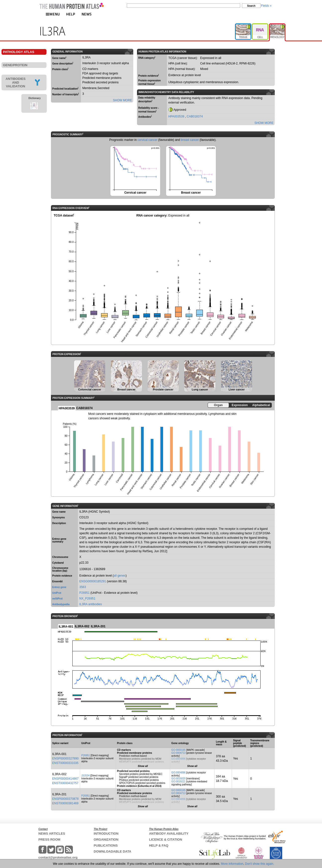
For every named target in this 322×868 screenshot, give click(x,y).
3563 (83, 587)
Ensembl (57, 581)
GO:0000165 (178, 750)
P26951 (84, 593)
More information (232, 864)
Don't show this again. (259, 864)
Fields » (266, 6)
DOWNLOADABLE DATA (113, 851)
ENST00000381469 (65, 803)
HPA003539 (177, 116)
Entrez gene (59, 587)
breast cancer (190, 140)
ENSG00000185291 (93, 581)
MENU (53, 14)
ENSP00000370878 (65, 799)
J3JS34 (85, 776)
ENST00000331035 (65, 763)
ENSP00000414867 (65, 779)
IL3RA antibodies (91, 604)
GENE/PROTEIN (15, 65)
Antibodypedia (61, 604)
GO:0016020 (178, 779)
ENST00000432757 (65, 783)
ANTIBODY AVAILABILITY (169, 834)
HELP (71, 14)
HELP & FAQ (159, 845)
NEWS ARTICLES (52, 834)
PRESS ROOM (49, 840)
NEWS (87, 14)
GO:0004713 (178, 753)
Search (251, 6)
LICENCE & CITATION (165, 840)
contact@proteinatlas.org (58, 857)
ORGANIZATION (106, 840)
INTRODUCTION (106, 834)
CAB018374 (195, 116)
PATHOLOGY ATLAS (19, 52)
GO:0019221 (178, 782)
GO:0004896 (178, 759)
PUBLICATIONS (106, 845)
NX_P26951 (87, 598)
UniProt (57, 593)
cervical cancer (147, 140)
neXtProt (57, 599)
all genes (120, 576)
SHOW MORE (122, 100)
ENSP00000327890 (65, 759)
